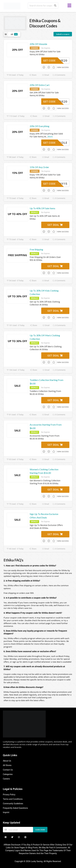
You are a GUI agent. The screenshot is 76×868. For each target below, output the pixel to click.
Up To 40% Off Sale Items (42, 208)
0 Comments (59, 75)
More (50, 137)
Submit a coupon (63, 34)
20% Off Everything (40, 126)
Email (46, 75)
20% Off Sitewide (38, 44)
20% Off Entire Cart (40, 85)
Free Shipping (36, 249)
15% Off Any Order (39, 167)
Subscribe (40, 830)
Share (33, 75)
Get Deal (55, 225)
